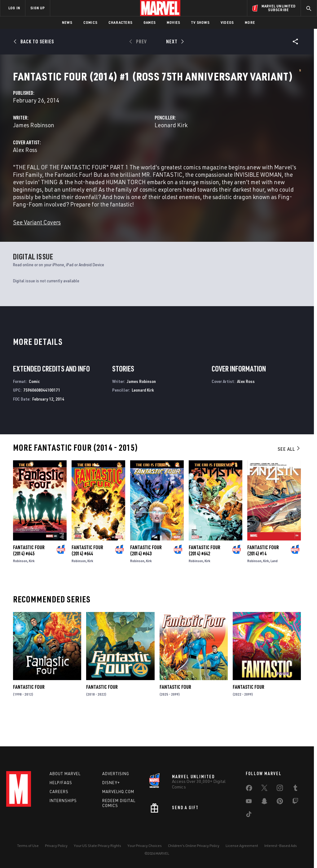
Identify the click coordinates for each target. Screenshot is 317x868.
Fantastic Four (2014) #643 (146, 586)
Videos (227, 22)
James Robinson (124, 146)
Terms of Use (28, 852)
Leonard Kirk (216, 146)
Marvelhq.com (118, 797)
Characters (120, 22)
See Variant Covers (128, 258)
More (250, 22)
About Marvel (65, 780)
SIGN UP (37, 8)
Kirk (32, 597)
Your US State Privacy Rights (97, 852)
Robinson (20, 597)
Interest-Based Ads (281, 852)
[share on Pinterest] (280, 809)
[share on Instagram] (280, 795)
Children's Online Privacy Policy (194, 852)
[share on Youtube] (249, 809)
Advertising (116, 780)
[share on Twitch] (295, 809)
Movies (173, 22)
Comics (90, 22)
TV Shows (200, 22)
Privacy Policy (56, 852)
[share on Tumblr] (295, 795)
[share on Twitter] (264, 795)
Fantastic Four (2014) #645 (29, 586)
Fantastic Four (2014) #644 (87, 586)
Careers (59, 797)
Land (274, 597)
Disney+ (111, 788)
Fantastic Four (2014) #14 (263, 586)
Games (150, 22)
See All (289, 485)
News (67, 22)
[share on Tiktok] (249, 822)
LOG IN (14, 8)
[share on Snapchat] (264, 809)
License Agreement (242, 852)
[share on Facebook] (249, 796)
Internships (63, 806)
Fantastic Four (29, 723)
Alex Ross (116, 171)
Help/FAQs (61, 788)
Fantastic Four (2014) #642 (205, 586)
